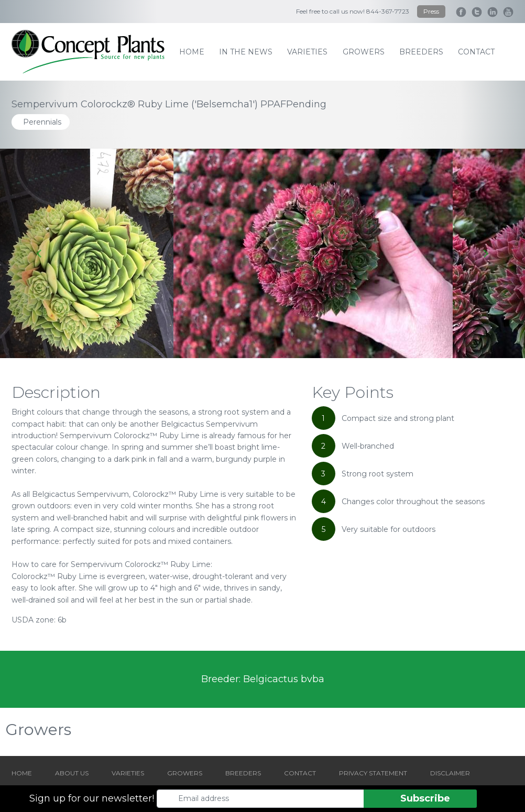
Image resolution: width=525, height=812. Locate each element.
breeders (421, 52)
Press (431, 11)
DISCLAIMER (450, 773)
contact (476, 52)
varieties (307, 52)
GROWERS (185, 773)
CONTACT (300, 773)
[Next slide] (486, 253)
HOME (22, 773)
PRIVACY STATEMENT (373, 773)
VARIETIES (128, 773)
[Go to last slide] (39, 253)
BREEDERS (243, 773)
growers (364, 52)
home (192, 52)
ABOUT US (72, 773)
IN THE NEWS (246, 52)
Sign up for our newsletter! (92, 798)
